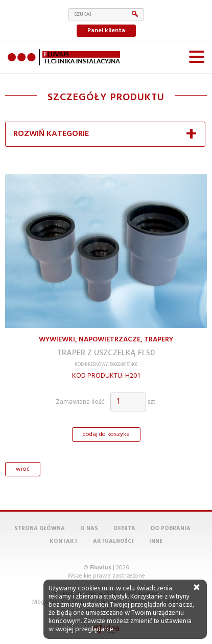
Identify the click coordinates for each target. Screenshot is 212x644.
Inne (156, 542)
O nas (89, 529)
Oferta (124, 529)
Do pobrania (171, 529)
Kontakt (64, 542)
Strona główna (40, 529)
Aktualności (113, 542)
